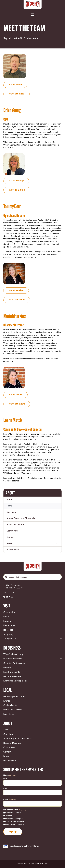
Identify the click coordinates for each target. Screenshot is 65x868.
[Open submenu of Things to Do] (60, 639)
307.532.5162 (9, 592)
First (5, 779)
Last (5, 788)
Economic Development (15, 819)
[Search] (6, 577)
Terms (37, 846)
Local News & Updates (15, 824)
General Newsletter (13, 813)
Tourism (9, 816)
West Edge (43, 863)
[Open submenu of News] (57, 543)
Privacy (29, 846)
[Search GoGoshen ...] (32, 577)
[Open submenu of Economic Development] (60, 681)
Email (10, 800)
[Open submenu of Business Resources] (60, 659)
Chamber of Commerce (15, 821)
